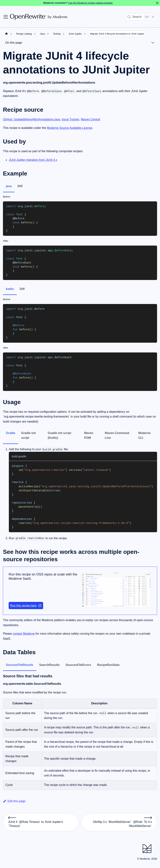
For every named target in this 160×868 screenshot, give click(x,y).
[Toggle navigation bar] (6, 17)
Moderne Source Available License (69, 128)
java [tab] (9, 186)
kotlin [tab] (10, 289)
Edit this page (14, 801)
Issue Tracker (70, 119)
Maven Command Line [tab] (117, 435)
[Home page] (6, 34)
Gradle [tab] (11, 433)
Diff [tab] (20, 186)
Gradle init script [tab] (28, 435)
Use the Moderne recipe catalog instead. (91, 3)
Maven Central (90, 119)
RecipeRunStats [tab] (108, 665)
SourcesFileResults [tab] (20, 665)
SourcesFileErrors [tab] (78, 665)
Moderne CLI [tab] (144, 435)
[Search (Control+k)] (141, 17)
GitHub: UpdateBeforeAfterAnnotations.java (32, 119)
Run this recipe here (26, 606)
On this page (14, 43)
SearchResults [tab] (49, 665)
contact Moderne (24, 634)
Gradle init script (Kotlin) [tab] (59, 435)
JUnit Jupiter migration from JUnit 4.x (33, 160)
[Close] (157, 3)
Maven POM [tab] (89, 435)
